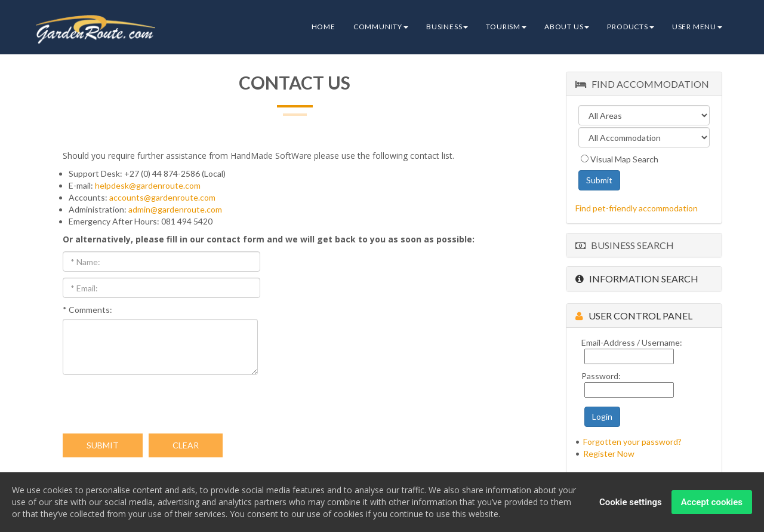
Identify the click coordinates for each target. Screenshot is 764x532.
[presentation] (153, 404)
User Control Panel (634, 316)
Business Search (625, 245)
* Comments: (87, 310)
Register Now (609, 453)
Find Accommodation (642, 84)
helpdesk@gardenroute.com (148, 185)
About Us (567, 27)
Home (324, 27)
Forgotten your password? (632, 442)
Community (381, 27)
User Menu (697, 27)
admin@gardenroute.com (175, 209)
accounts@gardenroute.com (162, 197)
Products (630, 27)
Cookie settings (631, 503)
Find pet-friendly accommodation (637, 208)
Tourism (506, 27)
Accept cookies (712, 503)
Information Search (637, 279)
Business (447, 27)
